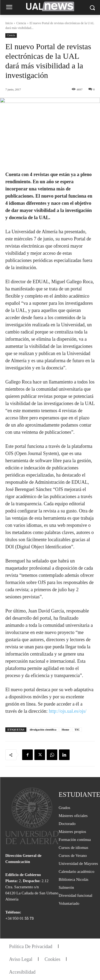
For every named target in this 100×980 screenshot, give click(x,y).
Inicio (9, 23)
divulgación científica (43, 729)
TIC (77, 729)
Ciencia (21, 23)
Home (65, 729)
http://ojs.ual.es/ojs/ (68, 711)
